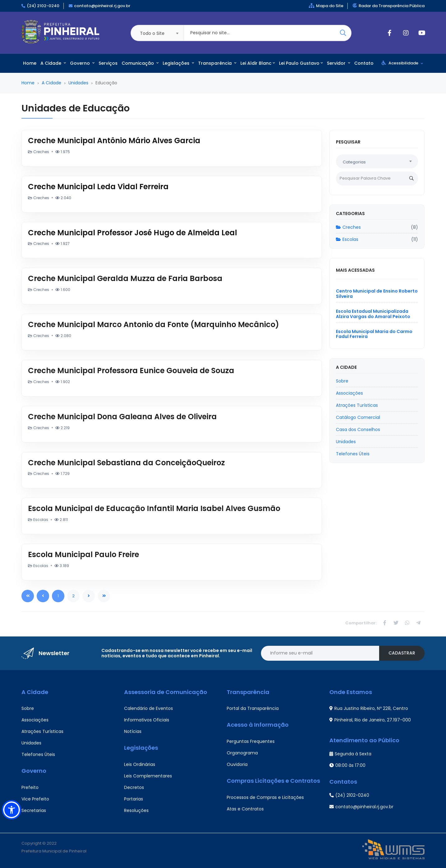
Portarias (134, 799)
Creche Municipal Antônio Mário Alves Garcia (114, 141)
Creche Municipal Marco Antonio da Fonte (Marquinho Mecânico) (153, 324)
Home (30, 63)
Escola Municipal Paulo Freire (84, 554)
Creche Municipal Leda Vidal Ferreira (98, 187)
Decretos (134, 787)
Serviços (108, 63)
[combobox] (157, 33)
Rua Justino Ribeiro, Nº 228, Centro (369, 708)
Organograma (242, 753)
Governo (82, 63)
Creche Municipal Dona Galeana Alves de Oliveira (122, 417)
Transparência (217, 63)
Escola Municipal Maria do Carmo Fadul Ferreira (374, 334)
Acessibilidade (402, 63)
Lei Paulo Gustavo (301, 63)
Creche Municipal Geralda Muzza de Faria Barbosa (125, 278)
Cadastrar (402, 653)
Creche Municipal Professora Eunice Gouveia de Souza (131, 371)
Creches (348, 227)
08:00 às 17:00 (347, 765)
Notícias (133, 731)
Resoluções (136, 810)
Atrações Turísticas (42, 731)
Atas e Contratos (245, 809)
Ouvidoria (237, 764)
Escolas (347, 239)
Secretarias (34, 810)
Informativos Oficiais (147, 720)
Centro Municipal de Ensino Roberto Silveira (377, 294)
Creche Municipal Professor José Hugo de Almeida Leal (132, 233)
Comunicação (140, 63)
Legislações (178, 63)
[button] (12, 810)
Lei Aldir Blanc (258, 63)
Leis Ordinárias (140, 764)
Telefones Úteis (38, 754)
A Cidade (53, 63)
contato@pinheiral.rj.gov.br (102, 6)
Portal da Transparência (253, 708)
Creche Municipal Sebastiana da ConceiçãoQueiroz (126, 463)
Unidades (78, 83)
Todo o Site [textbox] (152, 33)
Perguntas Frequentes (251, 741)
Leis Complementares (148, 776)
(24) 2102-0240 (43, 6)
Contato (364, 63)
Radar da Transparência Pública (389, 6)
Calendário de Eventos (149, 708)
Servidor (339, 63)
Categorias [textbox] (354, 162)
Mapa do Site (326, 6)
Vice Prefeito (35, 799)
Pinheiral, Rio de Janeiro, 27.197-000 (370, 720)
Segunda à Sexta (350, 754)
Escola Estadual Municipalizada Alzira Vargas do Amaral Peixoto (373, 314)
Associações (35, 720)
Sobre (28, 708)
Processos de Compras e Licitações (265, 797)
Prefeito (30, 787)
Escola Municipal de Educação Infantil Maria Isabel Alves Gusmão (154, 508)
